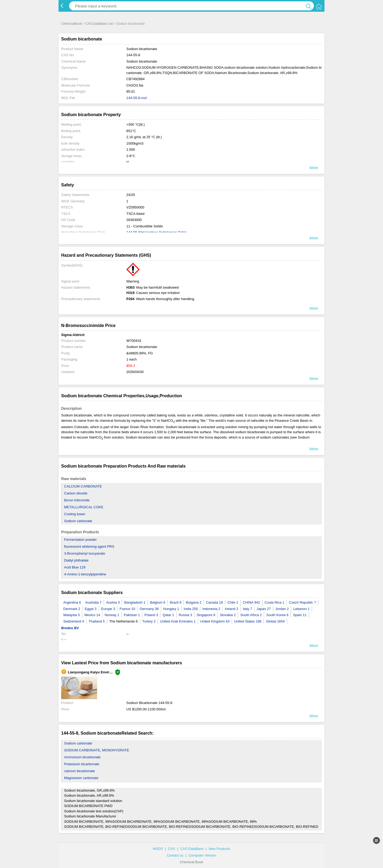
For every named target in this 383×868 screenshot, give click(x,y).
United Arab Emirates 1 (178, 621)
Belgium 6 (158, 602)
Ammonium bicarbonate (82, 757)
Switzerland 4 (74, 621)
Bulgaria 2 (194, 602)
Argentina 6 (72, 602)
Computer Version (202, 855)
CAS (172, 849)
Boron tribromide (77, 500)
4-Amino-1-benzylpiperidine (85, 574)
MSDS (158, 849)
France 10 (127, 609)
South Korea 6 (277, 615)
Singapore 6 (206, 615)
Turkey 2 (149, 621)
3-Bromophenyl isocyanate (85, 553)
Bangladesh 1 (135, 602)
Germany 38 (149, 609)
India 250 (191, 609)
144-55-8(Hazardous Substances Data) (156, 232)
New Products (219, 849)
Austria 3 (113, 602)
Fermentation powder (80, 540)
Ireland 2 (232, 609)
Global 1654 (275, 621)
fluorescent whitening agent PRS (89, 546)
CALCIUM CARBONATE (83, 486)
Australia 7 (93, 602)
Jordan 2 (282, 609)
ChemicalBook (71, 24)
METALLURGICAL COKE (84, 507)
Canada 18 (214, 602)
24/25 (131, 195)
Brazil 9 (176, 602)
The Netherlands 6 (124, 621)
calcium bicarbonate (80, 771)
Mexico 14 (92, 615)
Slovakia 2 (228, 615)
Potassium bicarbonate (82, 764)
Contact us (175, 855)
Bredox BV (70, 628)
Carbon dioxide (76, 493)
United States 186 (248, 621)
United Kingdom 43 (215, 621)
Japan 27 (264, 609)
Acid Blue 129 (75, 567)
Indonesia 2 (211, 609)
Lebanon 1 (301, 609)
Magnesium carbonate (81, 778)
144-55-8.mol (137, 98)
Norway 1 (112, 615)
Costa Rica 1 (274, 602)
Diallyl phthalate (76, 560)
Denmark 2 (72, 609)
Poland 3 (151, 615)
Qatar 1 (168, 615)
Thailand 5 (97, 621)
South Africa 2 (251, 615)
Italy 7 (247, 609)
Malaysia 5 (72, 615)
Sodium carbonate (78, 521)
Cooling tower (75, 514)
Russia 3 (186, 615)
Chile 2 (233, 602)
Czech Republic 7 (302, 602)
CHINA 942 (251, 602)
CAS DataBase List (99, 24)
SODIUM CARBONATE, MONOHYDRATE (97, 750)
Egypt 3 (91, 609)
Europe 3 (108, 609)
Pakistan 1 (132, 615)
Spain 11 (300, 615)
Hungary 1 (171, 609)
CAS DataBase (192, 849)
